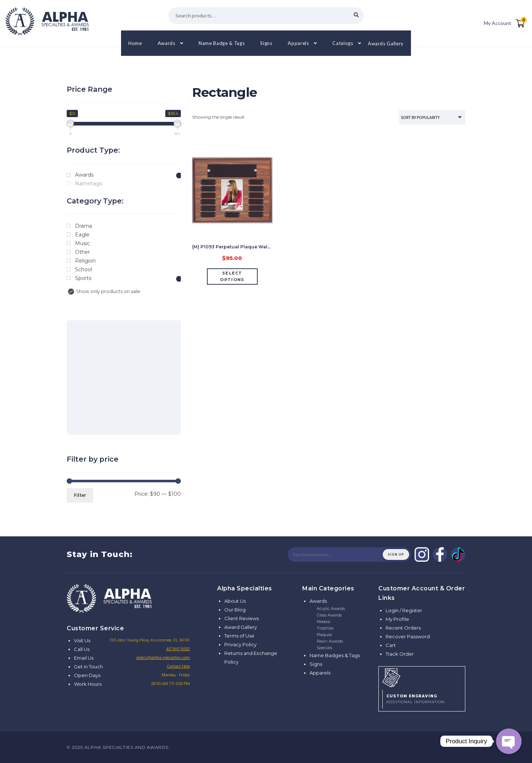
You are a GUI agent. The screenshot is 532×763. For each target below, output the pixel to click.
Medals (323, 622)
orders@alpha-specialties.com (163, 658)
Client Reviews (242, 618)
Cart (391, 645)
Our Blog (235, 610)
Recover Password (408, 636)
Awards (167, 43)
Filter (80, 495)
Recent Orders (403, 628)
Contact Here (178, 666)
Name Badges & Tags (335, 655)
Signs (266, 43)
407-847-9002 (178, 649)
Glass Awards (329, 615)
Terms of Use (239, 636)
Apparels (298, 43)
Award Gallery (241, 627)
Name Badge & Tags (222, 43)
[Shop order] (432, 117)
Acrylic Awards (331, 609)
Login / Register (404, 610)
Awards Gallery (386, 43)
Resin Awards (330, 641)
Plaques (324, 635)
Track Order (400, 654)
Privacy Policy (240, 644)
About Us (235, 601)
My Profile (397, 619)
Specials (325, 648)
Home (135, 43)
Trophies (325, 628)
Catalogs (343, 43)
